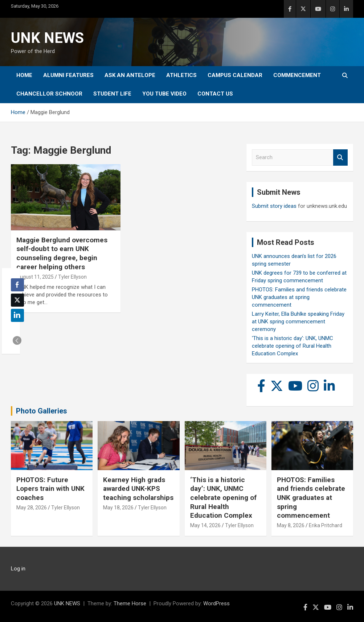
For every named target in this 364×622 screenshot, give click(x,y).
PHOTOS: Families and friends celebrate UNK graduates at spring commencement (299, 297)
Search (340, 157)
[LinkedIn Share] (17, 315)
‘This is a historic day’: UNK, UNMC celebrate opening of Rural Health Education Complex (223, 498)
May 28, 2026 (32, 508)
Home (24, 75)
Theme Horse (130, 603)
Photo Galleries (42, 411)
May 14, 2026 (205, 525)
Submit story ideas (274, 206)
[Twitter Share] (17, 300)
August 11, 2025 (35, 277)
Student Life (112, 94)
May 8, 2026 (291, 525)
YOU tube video (164, 94)
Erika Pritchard (326, 525)
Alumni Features (68, 75)
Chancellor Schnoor (49, 94)
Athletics (181, 75)
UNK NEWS (47, 38)
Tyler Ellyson (72, 277)
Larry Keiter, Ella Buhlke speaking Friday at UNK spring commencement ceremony (298, 322)
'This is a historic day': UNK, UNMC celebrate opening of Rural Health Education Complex (293, 346)
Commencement (297, 75)
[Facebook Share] (17, 285)
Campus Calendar (235, 75)
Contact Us (215, 94)
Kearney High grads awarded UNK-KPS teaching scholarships (138, 489)
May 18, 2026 (118, 508)
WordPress (216, 603)
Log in (18, 569)
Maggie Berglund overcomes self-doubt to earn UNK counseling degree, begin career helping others (62, 253)
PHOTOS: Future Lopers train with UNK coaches (50, 489)
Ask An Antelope (130, 75)
